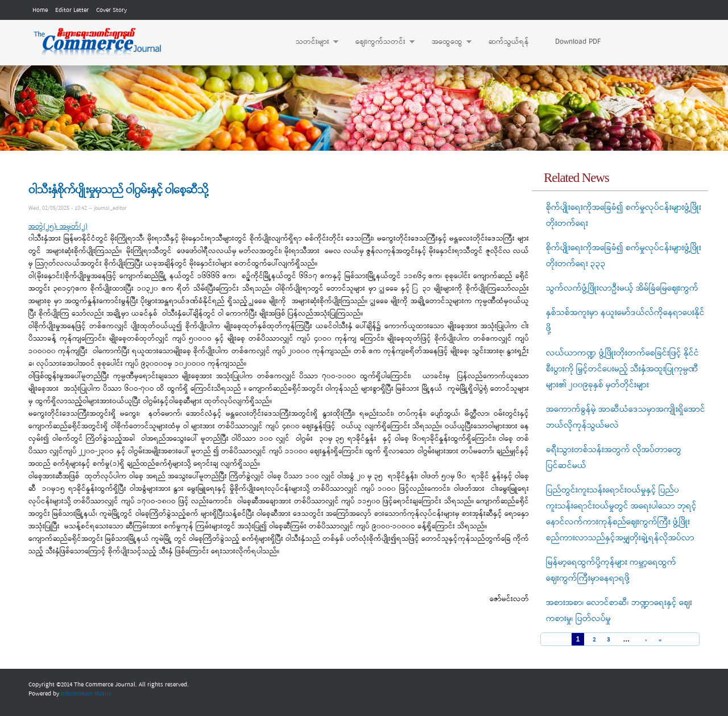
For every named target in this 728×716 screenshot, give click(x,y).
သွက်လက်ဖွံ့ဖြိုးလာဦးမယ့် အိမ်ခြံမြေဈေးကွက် (622, 288)
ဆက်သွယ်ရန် (509, 42)
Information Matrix (86, 694)
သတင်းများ (311, 42)
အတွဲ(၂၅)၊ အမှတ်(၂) (58, 227)
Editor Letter (72, 10)
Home (40, 10)
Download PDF (578, 42)
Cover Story (111, 10)
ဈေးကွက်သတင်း (379, 42)
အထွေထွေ (446, 42)
